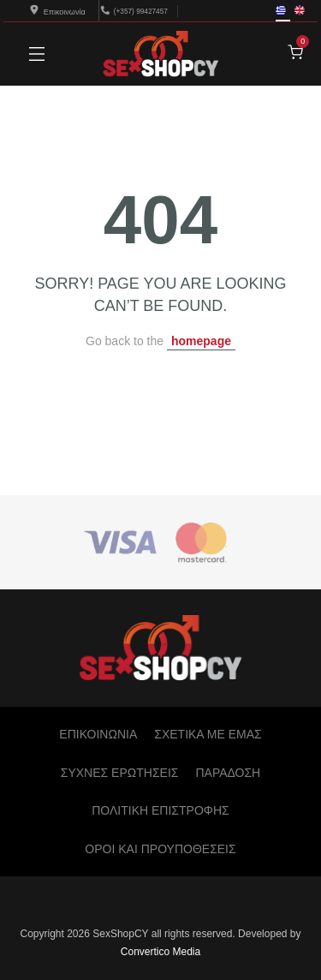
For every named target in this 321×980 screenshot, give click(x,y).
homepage (201, 341)
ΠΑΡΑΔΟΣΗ (228, 773)
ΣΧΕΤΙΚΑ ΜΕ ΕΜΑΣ (208, 734)
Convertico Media (160, 952)
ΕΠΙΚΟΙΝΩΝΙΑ (98, 734)
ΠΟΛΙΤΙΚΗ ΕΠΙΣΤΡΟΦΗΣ (160, 810)
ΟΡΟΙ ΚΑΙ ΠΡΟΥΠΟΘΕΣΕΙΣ (160, 849)
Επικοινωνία (57, 12)
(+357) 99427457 (141, 11)
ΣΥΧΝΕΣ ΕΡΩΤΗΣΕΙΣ (120, 773)
